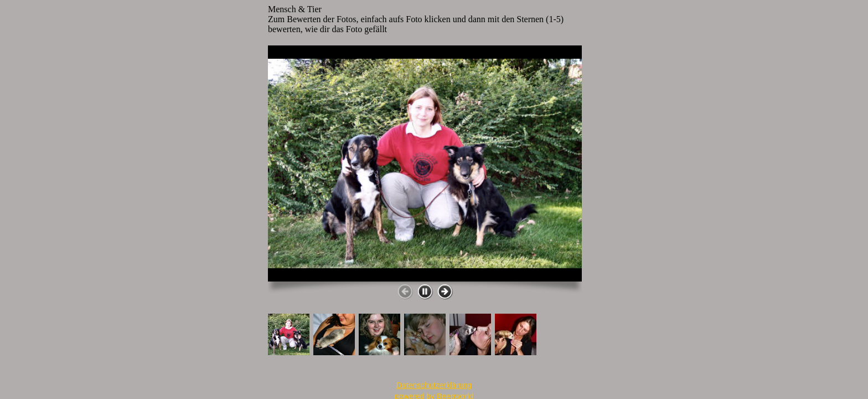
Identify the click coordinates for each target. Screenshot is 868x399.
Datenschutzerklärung (434, 385)
